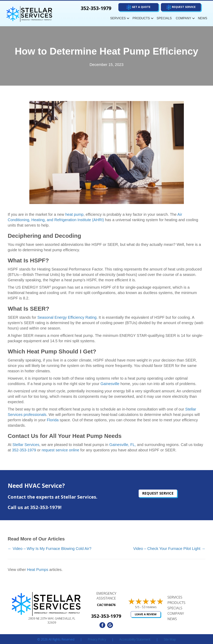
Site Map (170, 640)
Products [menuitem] (141, 18)
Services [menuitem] (118, 18)
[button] (181, 7)
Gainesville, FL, (123, 445)
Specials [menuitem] (164, 18)
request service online (61, 450)
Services (175, 597)
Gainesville (110, 384)
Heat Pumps (38, 570)
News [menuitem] (203, 18)
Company (176, 613)
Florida (53, 420)
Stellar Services (26, 445)
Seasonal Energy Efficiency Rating (67, 317)
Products (176, 603)
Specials (175, 608)
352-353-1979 (24, 450)
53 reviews (149, 607)
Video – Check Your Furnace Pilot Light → (169, 549)
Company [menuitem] (183, 18)
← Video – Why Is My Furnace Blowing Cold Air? (50, 549)
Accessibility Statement (135, 640)
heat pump (74, 214)
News (172, 619)
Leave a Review (146, 614)
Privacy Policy (97, 640)
